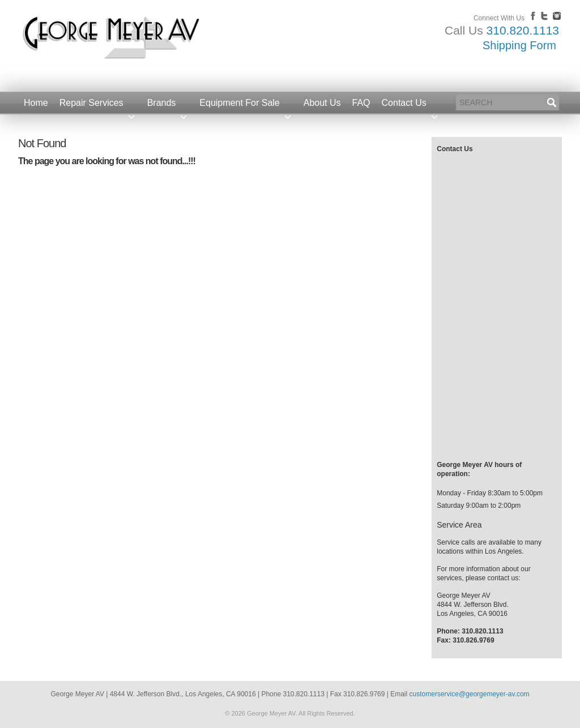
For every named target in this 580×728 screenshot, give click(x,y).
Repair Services (98, 106)
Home (36, 103)
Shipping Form (519, 45)
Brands (168, 106)
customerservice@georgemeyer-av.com (470, 694)
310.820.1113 (523, 30)
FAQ (361, 103)
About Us (322, 103)
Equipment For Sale (246, 106)
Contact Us (410, 106)
